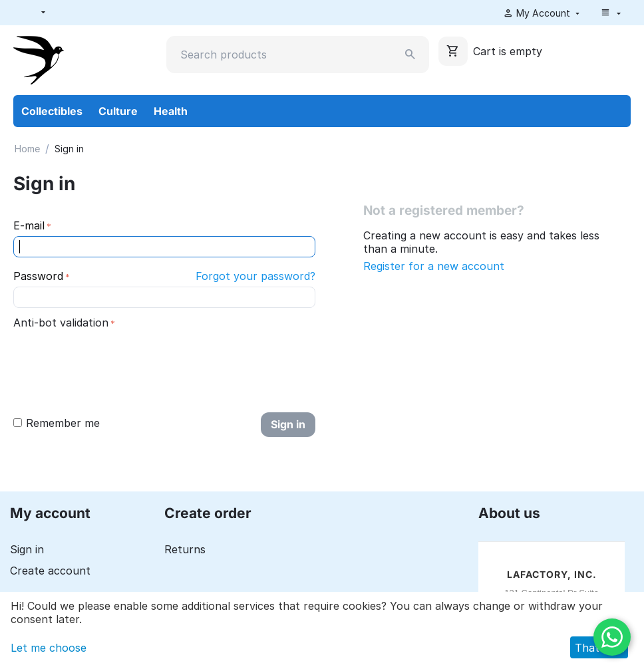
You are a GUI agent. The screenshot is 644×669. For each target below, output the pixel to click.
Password (38, 276)
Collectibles (52, 111)
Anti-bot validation (61, 323)
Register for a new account (434, 266)
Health (171, 111)
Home (27, 149)
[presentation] (114, 358)
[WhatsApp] (612, 637)
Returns (185, 549)
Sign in (288, 424)
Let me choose (49, 648)
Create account (50, 571)
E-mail (29, 225)
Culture (118, 111)
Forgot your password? (255, 276)
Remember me (57, 423)
